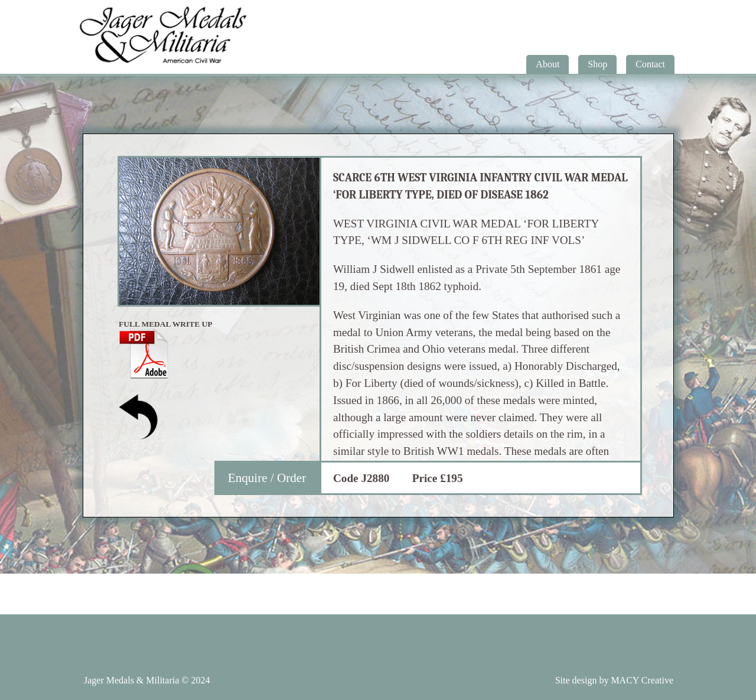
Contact (650, 64)
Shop (597, 64)
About (548, 64)
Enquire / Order (267, 478)
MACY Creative (642, 680)
